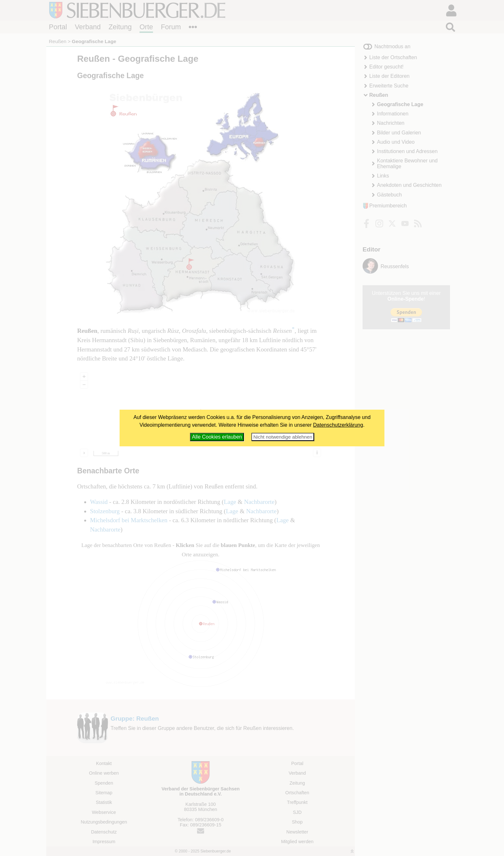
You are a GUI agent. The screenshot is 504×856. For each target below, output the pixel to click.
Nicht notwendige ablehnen (283, 437)
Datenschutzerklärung (338, 425)
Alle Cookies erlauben (217, 437)
